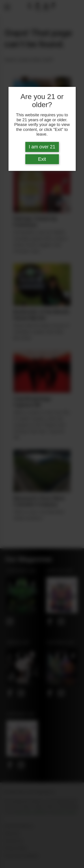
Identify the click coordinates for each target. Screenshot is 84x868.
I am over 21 (42, 147)
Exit (42, 159)
